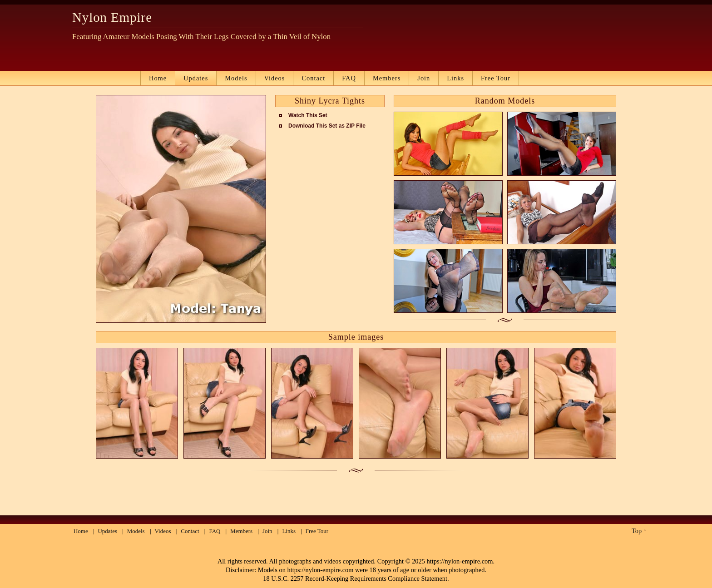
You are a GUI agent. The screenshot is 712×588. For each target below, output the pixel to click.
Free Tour (496, 78)
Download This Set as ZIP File (327, 126)
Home (158, 78)
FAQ (349, 78)
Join (424, 78)
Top (637, 531)
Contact (313, 78)
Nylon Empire (112, 17)
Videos (275, 78)
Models (236, 78)
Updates (196, 78)
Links (455, 78)
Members (387, 78)
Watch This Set (308, 115)
